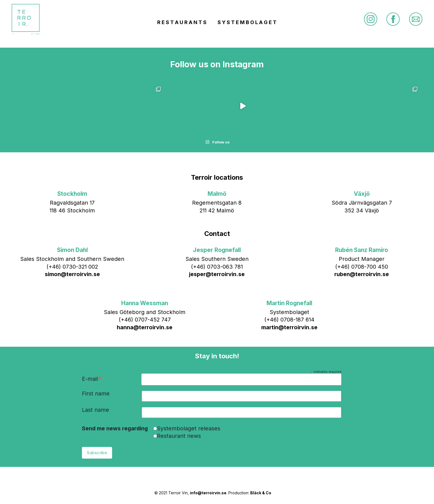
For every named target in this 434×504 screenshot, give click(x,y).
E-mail (92, 379)
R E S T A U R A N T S (182, 22)
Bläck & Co (261, 493)
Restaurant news (179, 436)
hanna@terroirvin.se (145, 327)
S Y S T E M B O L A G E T (247, 22)
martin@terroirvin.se (289, 327)
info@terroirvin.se (208, 493)
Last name (95, 410)
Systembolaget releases (189, 428)
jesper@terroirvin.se (217, 274)
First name (96, 394)
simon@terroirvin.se (72, 274)
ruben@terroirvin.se (362, 274)
